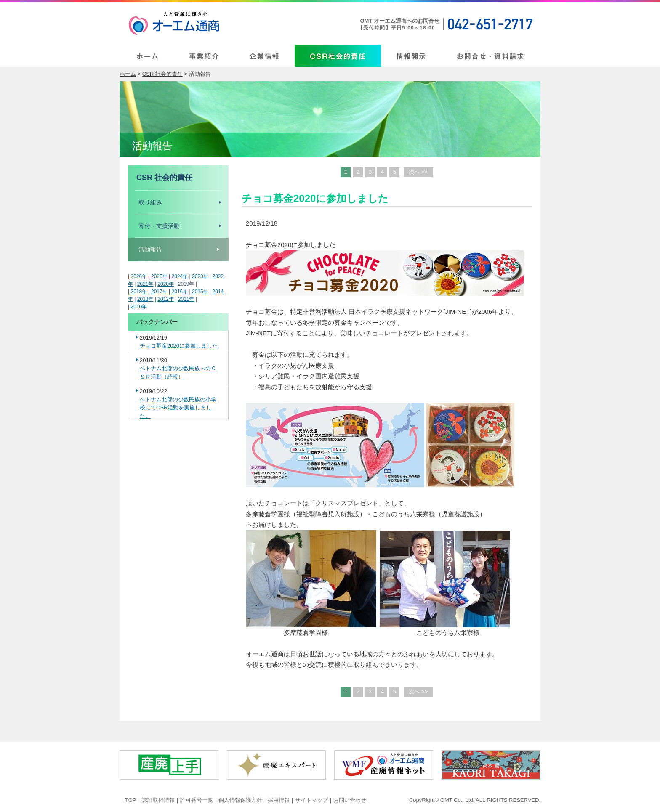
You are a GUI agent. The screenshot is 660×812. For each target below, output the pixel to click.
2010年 (139, 307)
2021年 (145, 284)
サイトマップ (311, 800)
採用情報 (279, 800)
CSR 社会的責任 (162, 74)
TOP (131, 800)
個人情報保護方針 (240, 800)
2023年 (200, 276)
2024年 (180, 276)
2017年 (159, 292)
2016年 (180, 292)
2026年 (139, 276)
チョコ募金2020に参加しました (179, 346)
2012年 (166, 299)
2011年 (186, 299)
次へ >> (418, 172)
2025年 (159, 276)
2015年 (200, 292)
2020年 (166, 284)
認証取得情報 (158, 800)
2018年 (139, 292)
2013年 (145, 299)
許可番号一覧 (197, 800)
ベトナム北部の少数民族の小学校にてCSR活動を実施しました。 (178, 408)
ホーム (128, 74)
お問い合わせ (350, 800)
